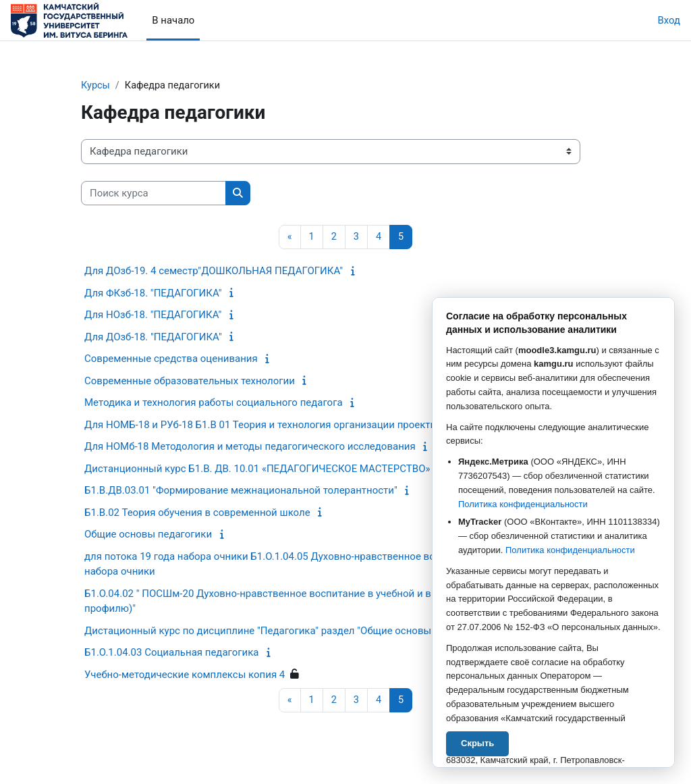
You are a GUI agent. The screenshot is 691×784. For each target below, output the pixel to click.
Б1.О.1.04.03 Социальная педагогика (172, 653)
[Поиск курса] (154, 193)
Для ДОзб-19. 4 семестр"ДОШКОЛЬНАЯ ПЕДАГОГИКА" (214, 271)
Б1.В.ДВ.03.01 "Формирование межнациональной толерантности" (241, 491)
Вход (669, 20)
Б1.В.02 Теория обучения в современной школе (197, 513)
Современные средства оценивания (171, 359)
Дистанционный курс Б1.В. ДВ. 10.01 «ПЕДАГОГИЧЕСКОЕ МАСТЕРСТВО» (257, 469)
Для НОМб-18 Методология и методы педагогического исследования (250, 447)
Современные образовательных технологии (190, 382)
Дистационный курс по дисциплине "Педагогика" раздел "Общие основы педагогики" (288, 631)
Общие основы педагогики (148, 535)
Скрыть (477, 743)
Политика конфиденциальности (523, 504)
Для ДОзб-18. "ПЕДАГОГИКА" (153, 338)
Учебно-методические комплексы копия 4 (185, 675)
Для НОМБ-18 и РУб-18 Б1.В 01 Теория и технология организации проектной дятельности (298, 425)
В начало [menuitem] (173, 20)
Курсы (96, 86)
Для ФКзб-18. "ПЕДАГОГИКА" (153, 294)
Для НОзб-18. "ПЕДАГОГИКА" (153, 315)
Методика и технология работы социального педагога (214, 403)
